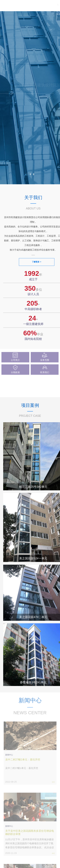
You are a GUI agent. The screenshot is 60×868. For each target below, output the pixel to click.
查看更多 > (53, 394)
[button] (27, 174)
